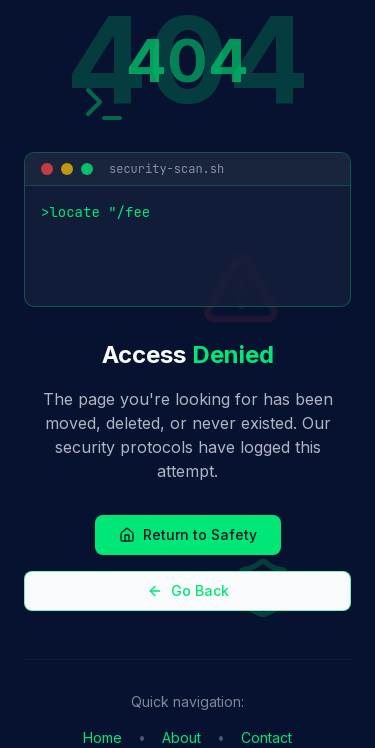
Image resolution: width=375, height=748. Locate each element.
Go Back (188, 590)
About (181, 737)
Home (102, 737)
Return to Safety (188, 534)
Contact (266, 737)
